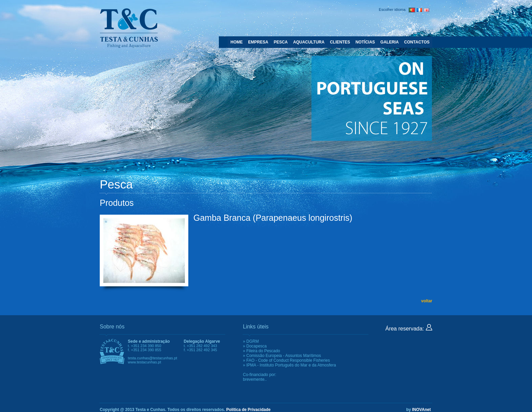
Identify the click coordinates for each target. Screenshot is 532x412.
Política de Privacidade (249, 410)
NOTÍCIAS (365, 42)
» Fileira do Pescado (261, 351)
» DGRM (251, 341)
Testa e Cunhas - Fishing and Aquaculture (129, 28)
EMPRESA (258, 42)
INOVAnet (422, 410)
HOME (236, 42)
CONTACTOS (417, 42)
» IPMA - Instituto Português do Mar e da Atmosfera (289, 365)
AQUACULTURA (309, 42)
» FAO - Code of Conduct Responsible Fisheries (286, 360)
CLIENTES (340, 42)
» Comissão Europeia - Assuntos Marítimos (282, 356)
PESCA (281, 42)
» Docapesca (255, 346)
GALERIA (389, 42)
